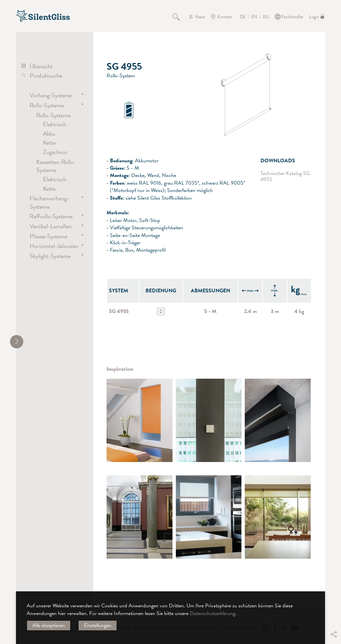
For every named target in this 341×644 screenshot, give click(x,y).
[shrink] (17, 342)
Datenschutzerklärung (212, 613)
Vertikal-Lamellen (51, 226)
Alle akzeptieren (49, 625)
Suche (180, 17)
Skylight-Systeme (50, 256)
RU (266, 17)
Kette (49, 142)
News (200, 17)
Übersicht (41, 66)
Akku (49, 133)
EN (254, 17)
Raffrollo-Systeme (51, 216)
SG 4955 (119, 311)
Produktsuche (46, 75)
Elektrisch (55, 124)
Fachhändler (293, 17)
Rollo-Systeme (47, 105)
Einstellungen (98, 625)
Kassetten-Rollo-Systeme (56, 166)
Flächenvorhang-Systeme (49, 202)
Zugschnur (55, 152)
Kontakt (225, 17)
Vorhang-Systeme (51, 95)
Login (314, 17)
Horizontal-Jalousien (54, 246)
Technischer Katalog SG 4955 (285, 176)
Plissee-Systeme (48, 236)
